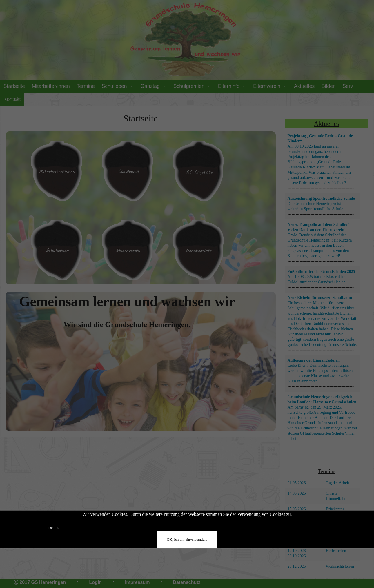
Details (54, 527)
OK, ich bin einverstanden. (187, 539)
